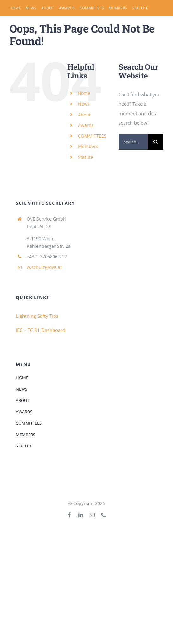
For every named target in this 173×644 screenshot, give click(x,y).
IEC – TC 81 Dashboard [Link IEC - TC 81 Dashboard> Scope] (41, 330)
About (84, 115)
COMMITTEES (92, 136)
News (84, 104)
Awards (86, 125)
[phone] (104, 515)
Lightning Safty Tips (37, 316)
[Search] (156, 142)
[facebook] (69, 515)
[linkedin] (81, 515)
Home (84, 93)
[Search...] (133, 142)
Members (88, 146)
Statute (86, 157)
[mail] (92, 515)
